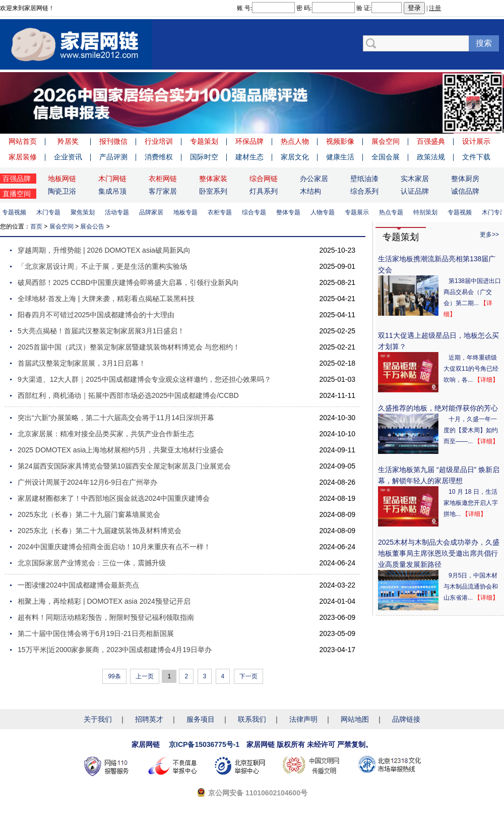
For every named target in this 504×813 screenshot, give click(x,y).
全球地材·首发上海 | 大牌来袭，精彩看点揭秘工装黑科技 (106, 299)
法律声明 (303, 719)
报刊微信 (113, 141)
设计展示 (476, 141)
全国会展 (386, 157)
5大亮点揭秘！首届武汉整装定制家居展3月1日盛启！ (101, 331)
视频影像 (340, 141)
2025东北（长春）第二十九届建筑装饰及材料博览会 (100, 531)
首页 (36, 226)
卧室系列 (213, 191)
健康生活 (340, 157)
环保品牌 (249, 141)
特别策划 (427, 212)
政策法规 (431, 157)
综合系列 (364, 191)
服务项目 (201, 719)
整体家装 (213, 179)
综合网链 (264, 179)
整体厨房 (465, 179)
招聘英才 (149, 719)
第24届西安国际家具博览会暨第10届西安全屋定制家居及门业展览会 (124, 466)
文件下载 (476, 157)
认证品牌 (415, 191)
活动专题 (118, 212)
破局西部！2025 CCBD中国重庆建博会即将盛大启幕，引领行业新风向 (128, 282)
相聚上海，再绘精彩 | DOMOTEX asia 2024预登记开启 (104, 601)
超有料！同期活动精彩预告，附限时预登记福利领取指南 (106, 617)
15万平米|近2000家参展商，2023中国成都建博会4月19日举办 (115, 650)
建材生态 (249, 157)
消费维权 (159, 157)
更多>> (489, 235)
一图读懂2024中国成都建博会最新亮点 (78, 585)
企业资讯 (68, 157)
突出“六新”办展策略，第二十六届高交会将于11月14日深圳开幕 (116, 418)
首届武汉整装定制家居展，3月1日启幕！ (82, 363)
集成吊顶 (112, 191)
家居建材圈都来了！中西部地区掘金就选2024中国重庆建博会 (114, 498)
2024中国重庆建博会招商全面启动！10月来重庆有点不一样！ (114, 547)
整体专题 (290, 212)
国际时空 (204, 157)
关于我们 (98, 719)
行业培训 (159, 141)
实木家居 (415, 179)
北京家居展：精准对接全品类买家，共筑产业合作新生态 (106, 434)
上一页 (145, 676)
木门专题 (50, 212)
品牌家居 (153, 212)
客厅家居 (163, 191)
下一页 (248, 676)
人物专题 (324, 212)
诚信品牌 (465, 191)
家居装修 (23, 157)
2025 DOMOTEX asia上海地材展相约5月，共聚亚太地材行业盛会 (121, 450)
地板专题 (187, 212)
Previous (10, 103)
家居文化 (295, 157)
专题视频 (16, 212)
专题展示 (358, 212)
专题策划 (204, 141)
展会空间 (386, 141)
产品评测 (113, 157)
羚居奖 (68, 141)
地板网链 (62, 179)
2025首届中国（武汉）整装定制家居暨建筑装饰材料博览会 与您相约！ (129, 347)
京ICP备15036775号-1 (204, 744)
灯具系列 (264, 191)
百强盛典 (431, 141)
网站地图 (355, 719)
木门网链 (112, 179)
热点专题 (393, 212)
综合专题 (256, 212)
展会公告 (92, 226)
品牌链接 (406, 719)
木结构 (310, 191)
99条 (114, 676)
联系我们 (252, 719)
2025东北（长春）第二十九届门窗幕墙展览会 (89, 514)
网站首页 (23, 141)
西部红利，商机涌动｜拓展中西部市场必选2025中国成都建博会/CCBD (128, 395)
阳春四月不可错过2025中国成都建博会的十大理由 (96, 315)
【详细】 (486, 380)
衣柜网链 (163, 179)
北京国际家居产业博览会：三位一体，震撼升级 (92, 563)
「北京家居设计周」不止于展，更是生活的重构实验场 (102, 266)
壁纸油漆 (364, 179)
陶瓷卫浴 (62, 191)
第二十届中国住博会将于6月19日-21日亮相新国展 (96, 633)
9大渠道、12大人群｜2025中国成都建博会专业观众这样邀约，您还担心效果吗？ (144, 379)
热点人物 (295, 141)
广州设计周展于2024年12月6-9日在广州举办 (87, 482)
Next (494, 103)
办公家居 (314, 179)
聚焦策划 (84, 212)
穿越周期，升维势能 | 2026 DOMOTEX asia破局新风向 (104, 250)
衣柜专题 (221, 212)
